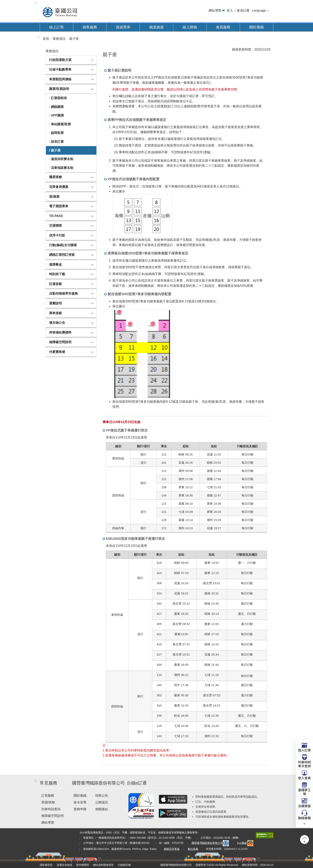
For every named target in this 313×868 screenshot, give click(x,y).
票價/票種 (48, 802)
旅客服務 (90, 27)
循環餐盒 (55, 265)
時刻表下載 (57, 274)
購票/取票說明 (59, 89)
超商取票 (57, 133)
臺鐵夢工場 (304, 792)
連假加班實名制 (62, 159)
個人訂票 (304, 750)
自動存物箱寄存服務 (63, 293)
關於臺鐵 (257, 27)
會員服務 (223, 27)
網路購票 (57, 107)
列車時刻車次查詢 (304, 764)
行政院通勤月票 (60, 60)
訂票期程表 (59, 98)
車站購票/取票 (61, 124)
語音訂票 (57, 142)
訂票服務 (48, 796)
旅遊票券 (123, 27)
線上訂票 (56, 27)
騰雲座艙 (55, 177)
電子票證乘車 (59, 206)
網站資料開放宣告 (103, 865)
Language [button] (259, 10)
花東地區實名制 (62, 168)
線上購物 (190, 27)
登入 (230, 10)
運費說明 (55, 303)
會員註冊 (243, 10)
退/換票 (54, 197)
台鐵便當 (304, 806)
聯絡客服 (304, 818)
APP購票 (57, 115)
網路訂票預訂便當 (62, 255)
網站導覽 (215, 10)
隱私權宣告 (46, 865)
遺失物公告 (57, 323)
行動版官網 (124, 865)
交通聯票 (55, 226)
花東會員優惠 (59, 187)
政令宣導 (80, 802)
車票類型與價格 (60, 79)
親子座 (74, 39)
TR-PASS (56, 216)
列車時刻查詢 (51, 809)
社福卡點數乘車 (60, 69)
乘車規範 (55, 313)
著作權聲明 (83, 865)
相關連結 (102, 809)
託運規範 (55, 284)
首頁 (46, 39)
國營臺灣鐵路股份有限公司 (210, 843)
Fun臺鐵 (245, 843)
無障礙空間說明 (60, 342)
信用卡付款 (57, 235)
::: (36, 2)
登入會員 (304, 778)
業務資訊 (59, 39)
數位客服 (193, 849)
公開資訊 (102, 802)
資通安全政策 (64, 865)
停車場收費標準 (60, 332)
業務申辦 (80, 809)
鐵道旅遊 (156, 27)
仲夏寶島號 (57, 352)
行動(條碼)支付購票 (63, 245)
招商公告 (102, 796)
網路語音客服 (172, 849)
